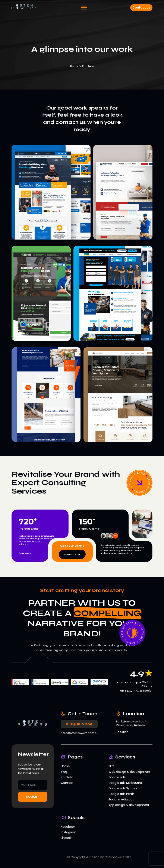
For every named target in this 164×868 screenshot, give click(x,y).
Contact (67, 783)
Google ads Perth (121, 794)
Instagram (69, 832)
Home (74, 66)
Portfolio (67, 777)
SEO (111, 766)
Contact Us (141, 7)
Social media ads (121, 799)
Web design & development (129, 772)
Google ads (117, 777)
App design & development (129, 805)
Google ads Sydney (123, 788)
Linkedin (67, 838)
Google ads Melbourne (125, 783)
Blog (64, 772)
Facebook (68, 827)
